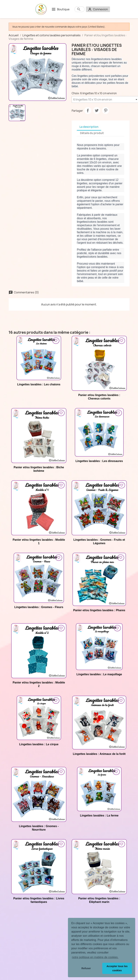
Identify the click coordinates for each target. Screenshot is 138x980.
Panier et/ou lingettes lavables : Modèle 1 (39, 541)
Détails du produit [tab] (92, 133)
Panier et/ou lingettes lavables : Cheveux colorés (99, 397)
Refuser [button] (86, 968)
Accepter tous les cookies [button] (117, 968)
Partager (88, 110)
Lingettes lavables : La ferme (99, 816)
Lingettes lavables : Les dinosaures (99, 461)
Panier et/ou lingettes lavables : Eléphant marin (99, 900)
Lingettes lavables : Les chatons (39, 384)
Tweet (97, 110)
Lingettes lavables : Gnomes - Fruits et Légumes (99, 541)
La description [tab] (89, 127)
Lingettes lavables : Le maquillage (99, 674)
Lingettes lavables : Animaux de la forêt (99, 754)
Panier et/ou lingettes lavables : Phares (99, 610)
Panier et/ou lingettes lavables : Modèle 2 (39, 684)
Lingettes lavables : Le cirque (39, 744)
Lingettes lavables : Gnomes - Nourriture (39, 828)
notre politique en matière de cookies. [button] (95, 957)
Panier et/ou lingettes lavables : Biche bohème (39, 469)
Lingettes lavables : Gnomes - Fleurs (39, 607)
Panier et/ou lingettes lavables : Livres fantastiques (39, 900)
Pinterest (106, 110)
